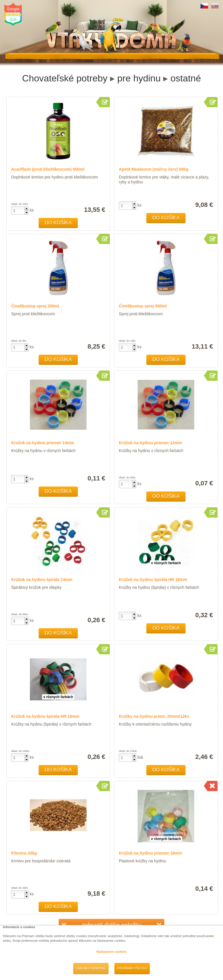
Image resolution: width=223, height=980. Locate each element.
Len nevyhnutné (91, 968)
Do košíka (58, 223)
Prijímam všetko (132, 968)
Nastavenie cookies (111, 952)
